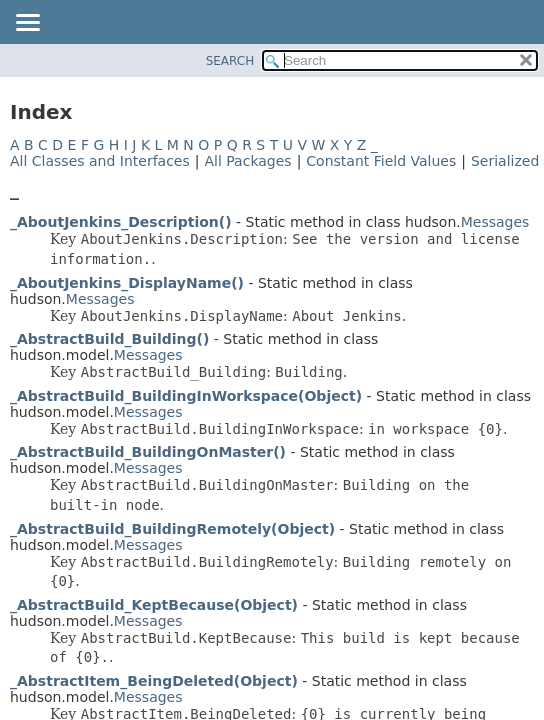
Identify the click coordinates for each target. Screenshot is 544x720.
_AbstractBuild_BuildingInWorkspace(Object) (186, 396)
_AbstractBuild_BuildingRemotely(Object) (172, 529)
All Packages (247, 161)
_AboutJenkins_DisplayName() (127, 283)
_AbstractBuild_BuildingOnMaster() (148, 452)
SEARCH (230, 61)
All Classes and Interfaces (100, 161)
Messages (495, 222)
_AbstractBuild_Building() (109, 339)
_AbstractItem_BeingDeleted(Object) (154, 681)
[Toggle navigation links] (27, 24)
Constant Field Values (381, 161)
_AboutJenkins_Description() (121, 222)
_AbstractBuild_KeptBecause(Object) (154, 605)
